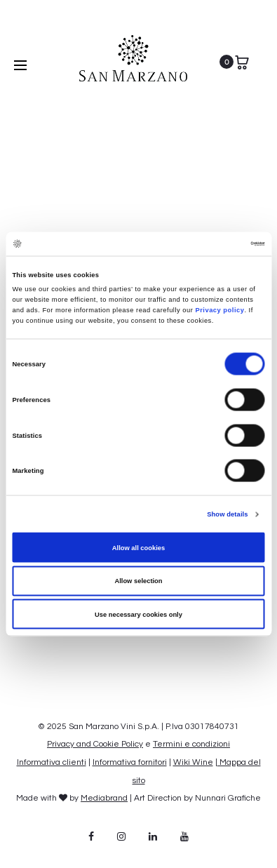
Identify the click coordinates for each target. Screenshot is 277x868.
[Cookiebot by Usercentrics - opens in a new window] (204, 243)
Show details (227, 514)
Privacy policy (218, 309)
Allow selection (138, 581)
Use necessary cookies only (138, 614)
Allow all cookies (138, 547)
